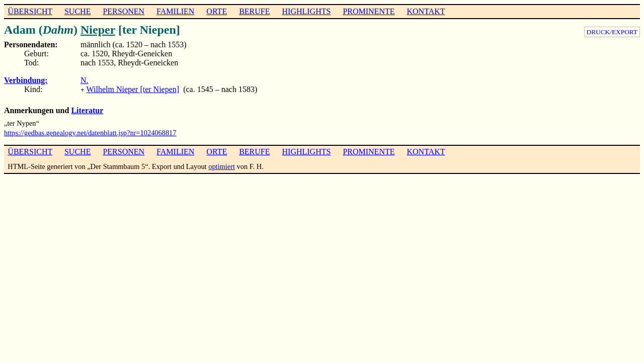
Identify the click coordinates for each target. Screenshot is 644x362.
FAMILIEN (175, 11)
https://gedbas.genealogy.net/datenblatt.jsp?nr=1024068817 (90, 132)
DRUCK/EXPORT (612, 32)
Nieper (98, 30)
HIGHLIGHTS (307, 11)
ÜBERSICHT (30, 11)
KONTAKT (426, 11)
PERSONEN (124, 11)
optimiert (222, 165)
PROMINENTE (369, 11)
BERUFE (254, 11)
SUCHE (77, 11)
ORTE (217, 11)
